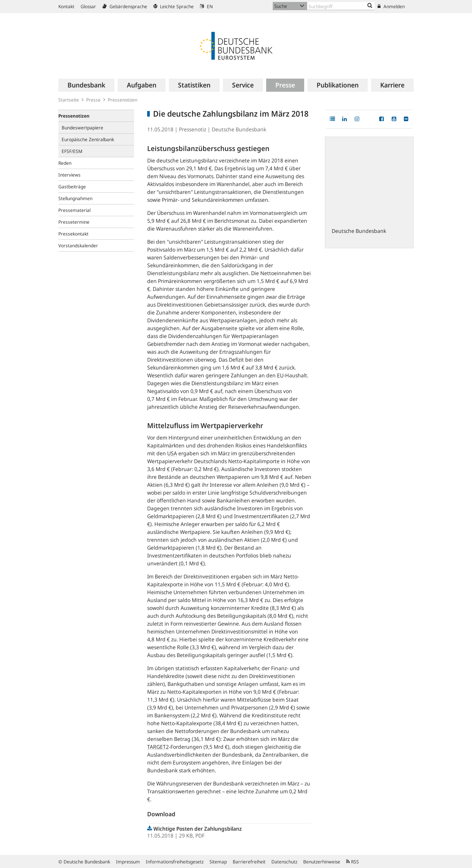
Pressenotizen (123, 100)
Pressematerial (74, 210)
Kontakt (66, 6)
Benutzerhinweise (322, 862)
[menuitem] (86, 85)
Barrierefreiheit (249, 862)
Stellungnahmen (75, 198)
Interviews (69, 175)
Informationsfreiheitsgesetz (175, 862)
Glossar (88, 6)
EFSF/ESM (72, 151)
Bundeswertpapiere (82, 128)
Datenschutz (284, 862)
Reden (65, 163)
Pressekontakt (73, 234)
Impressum (128, 862)
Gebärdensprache (125, 6)
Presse (93, 100)
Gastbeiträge (72, 187)
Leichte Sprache (174, 6)
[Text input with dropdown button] (341, 6)
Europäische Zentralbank (88, 139)
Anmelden (391, 6)
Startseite (69, 100)
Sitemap (218, 862)
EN (206, 6)
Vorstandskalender (78, 245)
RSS (353, 862)
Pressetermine (74, 222)
